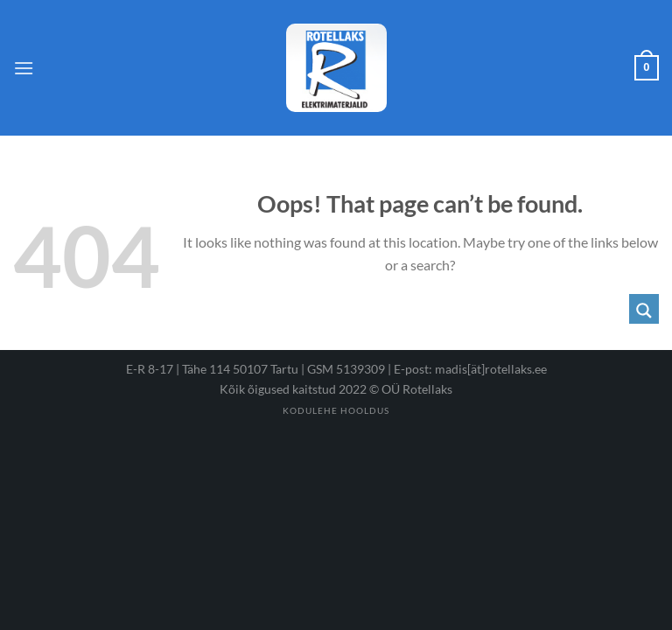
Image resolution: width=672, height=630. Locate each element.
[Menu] (24, 68)
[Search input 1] (406, 309)
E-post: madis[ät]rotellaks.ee (470, 369)
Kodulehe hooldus (336, 410)
